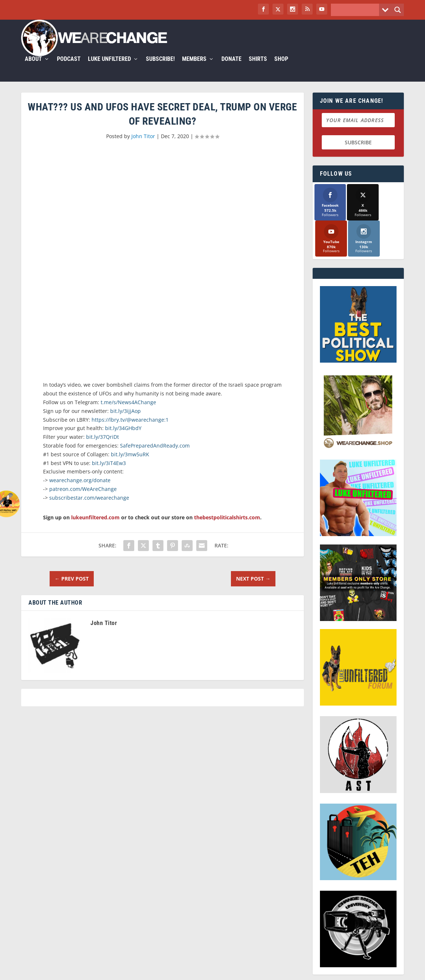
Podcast (69, 68)
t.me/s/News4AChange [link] (128, 411)
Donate (231, 68)
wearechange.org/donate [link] (80, 489)
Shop (281, 68)
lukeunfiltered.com (95, 526)
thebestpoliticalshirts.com (227, 526)
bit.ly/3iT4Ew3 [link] (109, 472)
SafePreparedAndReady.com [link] (155, 454)
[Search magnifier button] (398, 10)
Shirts (258, 68)
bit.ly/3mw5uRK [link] (130, 463)
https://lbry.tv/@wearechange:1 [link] (130, 428)
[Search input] (357, 10)
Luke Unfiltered (109, 68)
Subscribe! (160, 68)
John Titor (143, 145)
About (33, 68)
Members (194, 68)
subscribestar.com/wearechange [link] (89, 506)
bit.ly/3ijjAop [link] (125, 420)
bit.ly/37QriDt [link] (103, 446)
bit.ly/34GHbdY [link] (123, 437)
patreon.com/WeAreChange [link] (83, 498)
